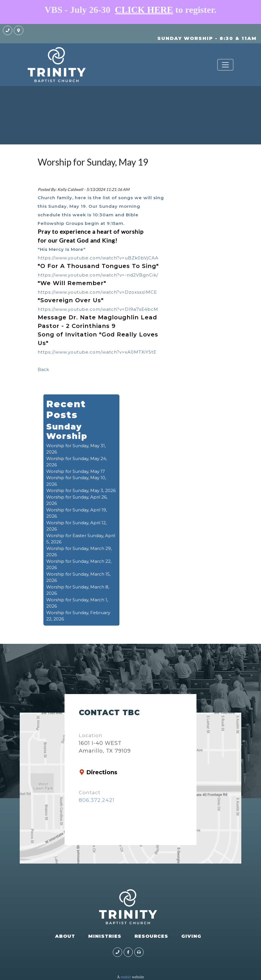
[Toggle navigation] (225, 65)
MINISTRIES (105, 936)
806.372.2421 (97, 800)
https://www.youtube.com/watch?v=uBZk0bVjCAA (98, 258)
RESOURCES (151, 936)
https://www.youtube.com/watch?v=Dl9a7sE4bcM (98, 309)
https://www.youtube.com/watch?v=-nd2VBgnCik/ (98, 275)
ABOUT (65, 936)
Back (43, 369)
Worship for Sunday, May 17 (76, 471)
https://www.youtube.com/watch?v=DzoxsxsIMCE (97, 292)
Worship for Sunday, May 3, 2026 (81, 490)
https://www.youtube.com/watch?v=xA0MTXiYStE (97, 352)
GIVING (191, 936)
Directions (102, 772)
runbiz (126, 977)
